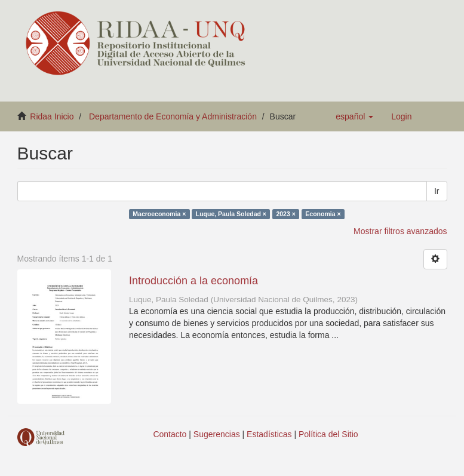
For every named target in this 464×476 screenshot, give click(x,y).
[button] (354, 116)
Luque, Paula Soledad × (231, 214)
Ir (437, 191)
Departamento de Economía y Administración (173, 116)
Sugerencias (217, 434)
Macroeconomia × (159, 214)
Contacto (170, 434)
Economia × (323, 214)
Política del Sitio (328, 434)
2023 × (285, 214)
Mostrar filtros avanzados (400, 231)
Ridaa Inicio (52, 116)
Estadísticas (269, 434)
